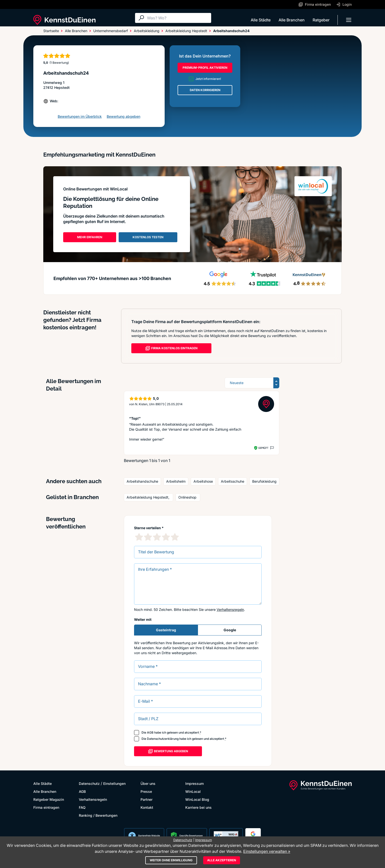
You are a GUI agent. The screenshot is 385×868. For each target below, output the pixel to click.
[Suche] (178, 18)
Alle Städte (261, 20)
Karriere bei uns (198, 807)
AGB (150, 732)
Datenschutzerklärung (163, 739)
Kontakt (147, 807)
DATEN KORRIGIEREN (205, 90)
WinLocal (193, 791)
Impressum (194, 783)
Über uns (148, 783)
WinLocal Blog (197, 799)
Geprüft (263, 448)
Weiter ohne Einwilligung (171, 860)
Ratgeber (321, 20)
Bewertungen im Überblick (80, 116)
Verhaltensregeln (230, 609)
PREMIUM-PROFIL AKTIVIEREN (205, 68)
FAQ (82, 807)
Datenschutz (89, 783)
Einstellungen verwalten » (267, 851)
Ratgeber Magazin (49, 799)
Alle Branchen (292, 20)
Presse (146, 791)
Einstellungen (114, 783)
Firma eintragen (46, 807)
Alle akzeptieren (222, 860)
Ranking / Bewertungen (98, 815)
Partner (146, 799)
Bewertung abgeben (123, 116)
